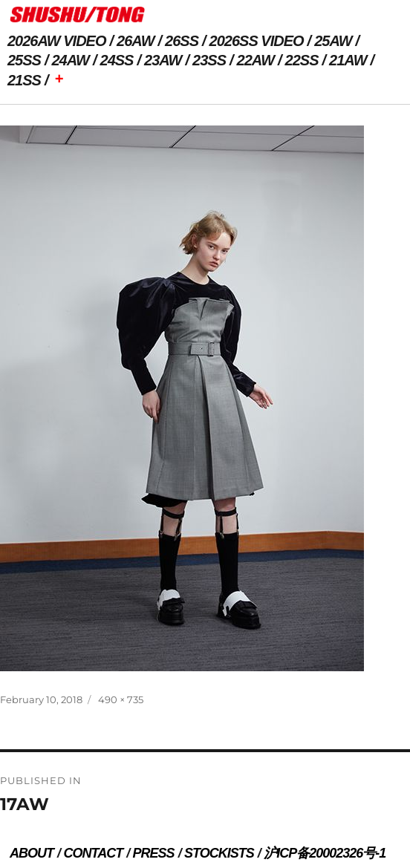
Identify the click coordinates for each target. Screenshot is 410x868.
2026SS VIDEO (257, 41)
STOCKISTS (219, 853)
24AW (71, 60)
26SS (182, 41)
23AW (163, 60)
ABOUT (32, 853)
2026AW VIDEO (57, 41)
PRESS (154, 853)
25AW (333, 41)
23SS (209, 60)
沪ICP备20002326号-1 (325, 853)
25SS (24, 60)
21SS (24, 80)
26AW (135, 41)
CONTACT (93, 853)
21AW (348, 60)
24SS (117, 60)
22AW (256, 60)
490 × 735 (121, 699)
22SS (302, 60)
